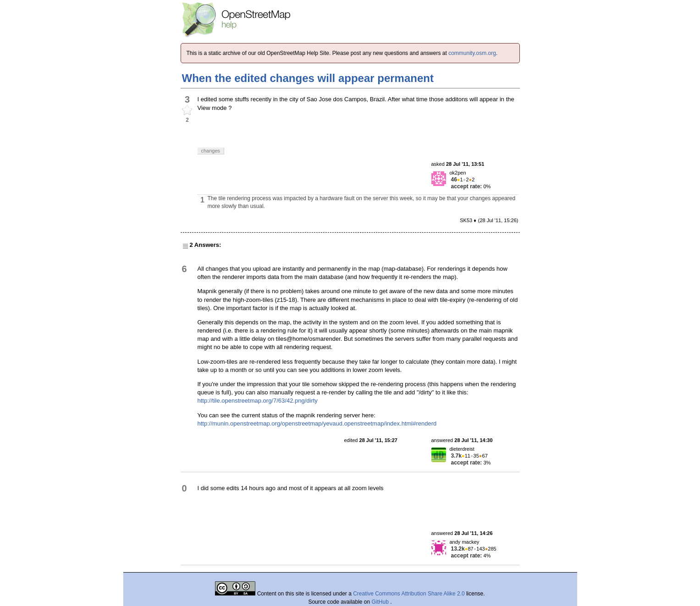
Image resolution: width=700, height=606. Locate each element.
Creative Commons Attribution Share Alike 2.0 (409, 594)
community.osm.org (472, 53)
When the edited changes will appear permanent (308, 78)
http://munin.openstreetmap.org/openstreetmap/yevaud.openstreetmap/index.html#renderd (317, 423)
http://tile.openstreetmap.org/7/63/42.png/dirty (258, 401)
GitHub (381, 602)
